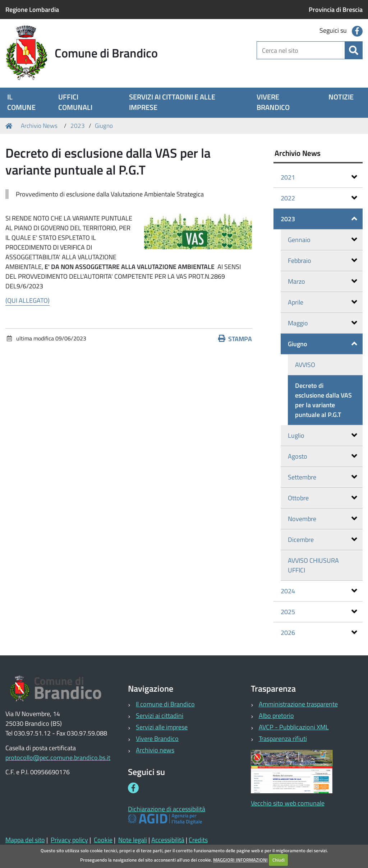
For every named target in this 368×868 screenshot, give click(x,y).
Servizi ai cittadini (160, 716)
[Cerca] (354, 50)
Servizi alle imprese (162, 727)
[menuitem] (24, 103)
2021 (319, 177)
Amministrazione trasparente (298, 704)
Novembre (323, 519)
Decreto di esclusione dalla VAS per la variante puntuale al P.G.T (323, 400)
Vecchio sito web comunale (288, 803)
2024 (319, 591)
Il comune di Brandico (165, 704)
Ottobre (323, 498)
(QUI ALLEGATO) (27, 300)
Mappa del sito (25, 840)
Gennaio (323, 240)
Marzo (323, 281)
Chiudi (279, 860)
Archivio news (155, 750)
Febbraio (323, 261)
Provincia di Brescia (336, 10)
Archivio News (39, 126)
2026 (319, 633)
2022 (319, 198)
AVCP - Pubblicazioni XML (294, 727)
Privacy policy (69, 840)
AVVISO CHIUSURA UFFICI (313, 565)
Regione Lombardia (32, 10)
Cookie (103, 840)
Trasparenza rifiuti (283, 739)
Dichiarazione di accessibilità (167, 809)
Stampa (235, 339)
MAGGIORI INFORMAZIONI (240, 860)
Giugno (104, 126)
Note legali (133, 840)
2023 (78, 126)
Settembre (323, 477)
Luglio (323, 435)
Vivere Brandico (157, 739)
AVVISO (305, 365)
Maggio (323, 323)
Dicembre (323, 540)
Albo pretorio (276, 716)
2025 (319, 612)
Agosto (323, 456)
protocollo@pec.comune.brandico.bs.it (58, 758)
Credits (198, 840)
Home (10, 126)
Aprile (323, 302)
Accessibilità (168, 840)
